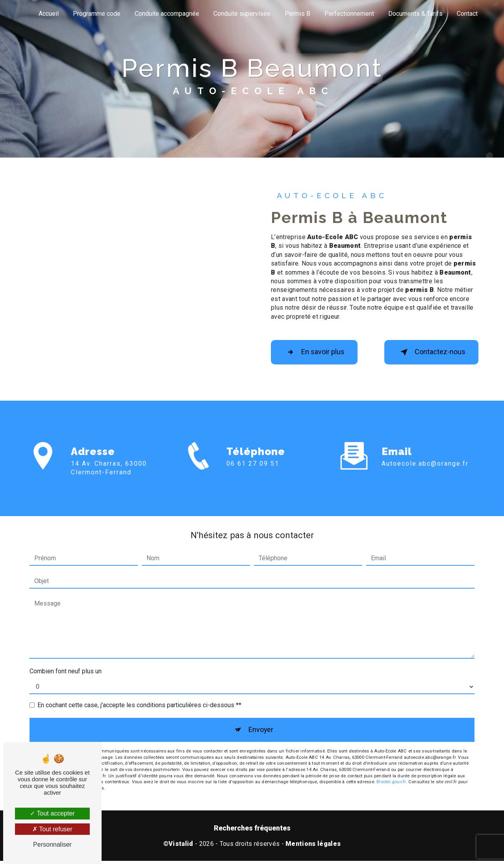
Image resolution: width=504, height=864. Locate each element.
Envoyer (261, 731)
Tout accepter (52, 813)
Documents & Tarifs (415, 14)
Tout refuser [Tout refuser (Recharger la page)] (52, 829)
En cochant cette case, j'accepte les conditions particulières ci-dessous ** (139, 706)
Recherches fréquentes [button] (252, 831)
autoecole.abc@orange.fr (425, 452)
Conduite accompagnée (167, 14)
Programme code (97, 14)
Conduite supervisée (242, 14)
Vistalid (181, 847)
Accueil (49, 14)
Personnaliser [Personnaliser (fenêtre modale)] (52, 844)
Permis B (297, 14)
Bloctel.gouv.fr (391, 785)
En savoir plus (319, 353)
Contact (467, 14)
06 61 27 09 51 (253, 475)
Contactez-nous (427, 353)
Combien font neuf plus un (66, 672)
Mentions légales (313, 847)
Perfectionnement (349, 14)
